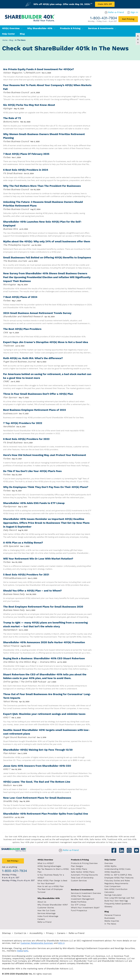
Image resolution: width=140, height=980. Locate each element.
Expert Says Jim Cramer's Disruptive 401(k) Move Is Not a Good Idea (46, 342)
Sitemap (6, 933)
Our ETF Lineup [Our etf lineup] (78, 905)
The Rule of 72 (12, 118)
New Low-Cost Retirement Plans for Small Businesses (37, 798)
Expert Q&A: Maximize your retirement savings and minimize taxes (44, 714)
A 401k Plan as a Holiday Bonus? (23, 543)
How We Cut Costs (46, 910)
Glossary (108, 906)
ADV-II (61, 943)
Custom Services (79, 881)
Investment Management (83, 899)
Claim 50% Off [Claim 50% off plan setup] (105, 4)
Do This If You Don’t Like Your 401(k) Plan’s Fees (32, 471)
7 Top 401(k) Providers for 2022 (23, 423)
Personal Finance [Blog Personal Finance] (113, 915)
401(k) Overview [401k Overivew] (45, 860)
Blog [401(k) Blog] (22, 34)
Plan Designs (77, 866)
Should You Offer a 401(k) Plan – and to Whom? (32, 591)
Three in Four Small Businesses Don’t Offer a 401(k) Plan (38, 394)
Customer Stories (46, 908)
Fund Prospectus (79, 910)
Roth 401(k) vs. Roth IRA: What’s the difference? (33, 358)
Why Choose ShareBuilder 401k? (53, 905)
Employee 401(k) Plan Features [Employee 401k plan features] (119, 878)
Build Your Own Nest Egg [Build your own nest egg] (116, 901)
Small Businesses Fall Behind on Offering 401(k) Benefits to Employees (47, 257)
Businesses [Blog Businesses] (110, 918)
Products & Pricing (72, 28)
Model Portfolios (79, 902)
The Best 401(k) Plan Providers (22, 329)
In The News (20, 40)
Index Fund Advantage (48, 916)
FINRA (20, 951)
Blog (11, 40)
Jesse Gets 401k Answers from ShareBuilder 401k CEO (37, 766)
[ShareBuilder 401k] (29, 16)
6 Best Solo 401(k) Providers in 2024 (26, 170)
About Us (42, 902)
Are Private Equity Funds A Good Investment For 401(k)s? (38, 69)
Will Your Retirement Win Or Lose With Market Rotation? (38, 559)
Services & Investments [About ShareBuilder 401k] (82, 890)
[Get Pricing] (128, 19)
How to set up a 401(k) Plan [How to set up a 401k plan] (51, 886)
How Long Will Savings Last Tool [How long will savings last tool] (119, 898)
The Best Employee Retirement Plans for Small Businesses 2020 (43, 607)
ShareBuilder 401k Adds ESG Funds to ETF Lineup (34, 503)
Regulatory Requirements (116, 883)
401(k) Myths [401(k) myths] (110, 866)
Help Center (110, 860)
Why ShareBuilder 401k (41, 28)
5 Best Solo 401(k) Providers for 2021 (26, 575)
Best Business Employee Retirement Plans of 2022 (35, 410)
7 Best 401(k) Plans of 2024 (20, 297)
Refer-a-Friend (116, 12)
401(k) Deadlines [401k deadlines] (112, 872)
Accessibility (36, 933)
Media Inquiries (112, 921)
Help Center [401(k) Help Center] (8, 34)
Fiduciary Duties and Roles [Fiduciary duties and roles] (117, 881)
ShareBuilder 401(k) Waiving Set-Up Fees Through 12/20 (38, 750)
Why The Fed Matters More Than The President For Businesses (42, 186)
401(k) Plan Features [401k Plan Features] (81, 896)
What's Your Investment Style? (85, 908)
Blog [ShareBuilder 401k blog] (107, 912)
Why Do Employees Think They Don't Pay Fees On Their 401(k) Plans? (46, 487)
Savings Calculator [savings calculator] (113, 895)
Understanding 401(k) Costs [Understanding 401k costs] (117, 869)
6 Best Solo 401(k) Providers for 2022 (26, 439)
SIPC (26, 951)
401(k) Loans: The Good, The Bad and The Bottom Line (37, 782)
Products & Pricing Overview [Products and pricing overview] (84, 863)
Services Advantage (46, 913)
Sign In (134, 12)
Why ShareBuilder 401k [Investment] (49, 898)
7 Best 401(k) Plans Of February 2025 (26, 154)
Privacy (50, 933)
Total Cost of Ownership (82, 878)
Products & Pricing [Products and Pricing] (80, 860)
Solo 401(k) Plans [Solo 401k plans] (79, 869)
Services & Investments (102, 28)
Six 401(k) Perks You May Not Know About (29, 105)
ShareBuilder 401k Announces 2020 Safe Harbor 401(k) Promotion (44, 642)
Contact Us (20, 933)
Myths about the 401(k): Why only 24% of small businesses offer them (47, 241)
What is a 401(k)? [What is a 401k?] (46, 863)
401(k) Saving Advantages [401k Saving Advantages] (49, 866)
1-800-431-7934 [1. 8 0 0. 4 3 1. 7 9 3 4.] (104, 18)
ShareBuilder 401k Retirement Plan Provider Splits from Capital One (46, 814)
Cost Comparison (113, 886)
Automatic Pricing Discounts (84, 875)
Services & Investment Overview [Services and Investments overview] (86, 893)
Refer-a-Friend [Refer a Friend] (44, 922)
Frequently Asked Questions (118, 904)
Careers (41, 919)
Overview (109, 863)
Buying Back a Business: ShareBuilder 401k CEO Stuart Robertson (44, 658)
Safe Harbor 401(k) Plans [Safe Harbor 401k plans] (83, 872)
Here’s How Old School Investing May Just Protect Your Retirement (45, 455)
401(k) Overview (12, 28)
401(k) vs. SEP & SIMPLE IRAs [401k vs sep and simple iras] (118, 875)
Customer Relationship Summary (37, 943)
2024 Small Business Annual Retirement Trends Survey (37, 313)
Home (5, 40)
